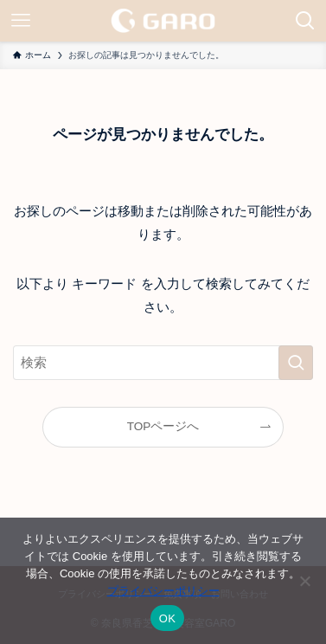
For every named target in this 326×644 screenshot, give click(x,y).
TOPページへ (163, 426)
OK (167, 618)
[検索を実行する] (296, 363)
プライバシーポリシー (163, 591)
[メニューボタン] (21, 21)
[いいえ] (304, 581)
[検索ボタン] (305, 21)
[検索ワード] (163, 363)
